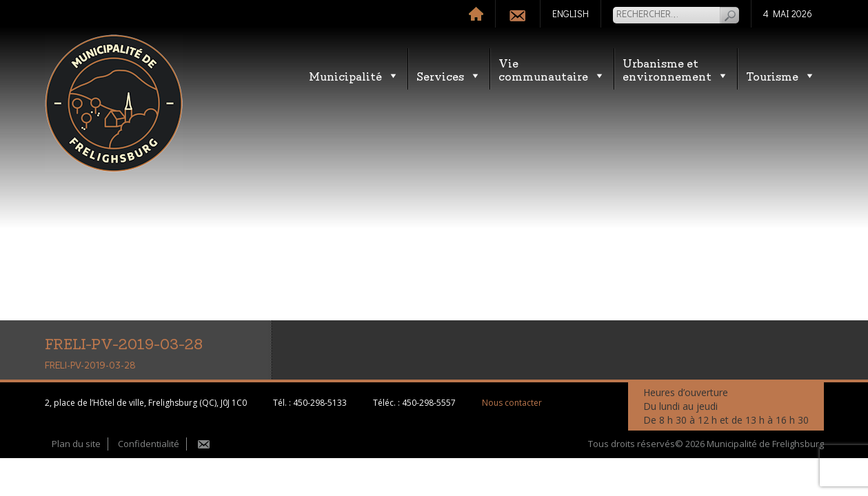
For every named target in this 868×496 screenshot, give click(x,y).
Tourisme (781, 75)
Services (449, 75)
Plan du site (76, 444)
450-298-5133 (320, 403)
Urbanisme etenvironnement (676, 69)
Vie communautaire (552, 69)
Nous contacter (512, 403)
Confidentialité (149, 444)
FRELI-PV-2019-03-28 (90, 366)
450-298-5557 (429, 403)
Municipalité (354, 75)
